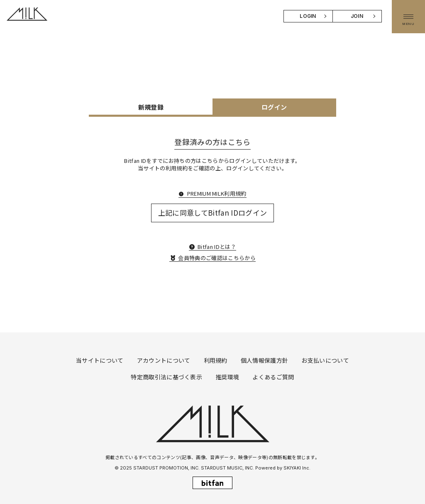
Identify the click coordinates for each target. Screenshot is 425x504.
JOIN (357, 16)
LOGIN (308, 16)
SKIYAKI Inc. (297, 468)
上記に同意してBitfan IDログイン (213, 213)
